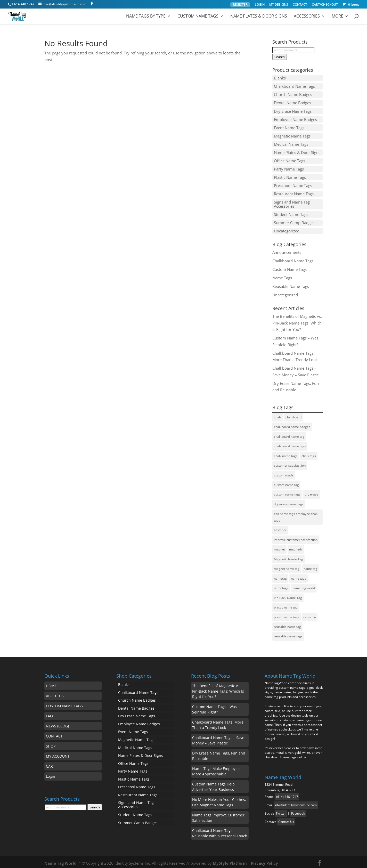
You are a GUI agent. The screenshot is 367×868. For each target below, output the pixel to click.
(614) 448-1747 (287, 794)
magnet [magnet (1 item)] (279, 547)
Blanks (280, 78)
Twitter (281, 811)
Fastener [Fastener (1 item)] (280, 527)
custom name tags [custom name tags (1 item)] (287, 492)
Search (280, 57)
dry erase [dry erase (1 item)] (311, 492)
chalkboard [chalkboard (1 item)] (293, 414)
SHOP (51, 744)
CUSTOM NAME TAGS (64, 703)
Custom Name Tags (198, 17)
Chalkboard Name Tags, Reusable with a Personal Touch (220, 831)
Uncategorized (287, 228)
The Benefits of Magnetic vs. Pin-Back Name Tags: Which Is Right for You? (297, 320)
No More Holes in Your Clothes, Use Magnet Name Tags (219, 800)
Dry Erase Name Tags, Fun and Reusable (219, 753)
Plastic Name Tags (290, 175)
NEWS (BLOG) (57, 723)
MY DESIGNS (279, 5)
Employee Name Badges (295, 119)
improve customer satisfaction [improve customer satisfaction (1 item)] (296, 537)
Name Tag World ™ (63, 861)
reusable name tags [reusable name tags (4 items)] (288, 634)
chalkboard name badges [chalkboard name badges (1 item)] (292, 424)
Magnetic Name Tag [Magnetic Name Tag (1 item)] (288, 557)
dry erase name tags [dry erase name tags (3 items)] (289, 502)
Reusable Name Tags (291, 283)
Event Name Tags (289, 127)
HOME (51, 683)
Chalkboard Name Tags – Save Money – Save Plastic (218, 738)
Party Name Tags (289, 167)
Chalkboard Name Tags (294, 86)
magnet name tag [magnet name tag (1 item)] (287, 566)
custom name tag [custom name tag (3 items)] (286, 482)
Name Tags (282, 275)
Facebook (298, 811)
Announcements (287, 249)
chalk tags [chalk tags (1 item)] (309, 453)
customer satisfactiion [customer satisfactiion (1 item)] (290, 463)
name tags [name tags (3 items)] (299, 576)
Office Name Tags (289, 159)
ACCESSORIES (307, 17)
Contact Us (286, 819)
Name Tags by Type (146, 17)
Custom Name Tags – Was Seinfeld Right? (214, 707)
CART (50, 764)
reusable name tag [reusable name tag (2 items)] (287, 624)
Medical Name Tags (291, 143)
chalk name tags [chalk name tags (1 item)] (286, 453)
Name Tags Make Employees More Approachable (217, 769)
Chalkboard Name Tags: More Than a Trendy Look (218, 722)
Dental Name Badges (292, 102)
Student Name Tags (291, 212)
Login (51, 774)
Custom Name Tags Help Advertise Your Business (213, 784)
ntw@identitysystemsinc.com (296, 802)
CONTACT (300, 5)
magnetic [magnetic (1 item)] (296, 547)
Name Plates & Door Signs (259, 17)
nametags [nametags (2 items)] (281, 585)
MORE (337, 17)
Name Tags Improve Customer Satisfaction (218, 815)
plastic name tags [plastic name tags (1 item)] (287, 615)
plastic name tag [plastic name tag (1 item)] (286, 605)
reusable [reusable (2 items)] (310, 615)
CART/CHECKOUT (325, 5)
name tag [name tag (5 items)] (310, 566)
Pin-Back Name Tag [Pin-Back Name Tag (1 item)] (288, 595)
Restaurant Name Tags (294, 192)
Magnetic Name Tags (292, 135)
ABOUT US (55, 693)
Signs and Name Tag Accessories (292, 202)
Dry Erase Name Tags (293, 110)
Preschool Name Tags (293, 184)
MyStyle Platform (230, 861)
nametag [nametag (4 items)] (280, 576)
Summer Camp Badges (294, 220)
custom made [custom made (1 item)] (284, 472)
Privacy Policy (264, 861)
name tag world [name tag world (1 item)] (304, 585)
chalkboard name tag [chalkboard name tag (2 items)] (289, 434)
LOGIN (260, 5)
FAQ (49, 713)
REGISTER (240, 5)
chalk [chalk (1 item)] (278, 414)
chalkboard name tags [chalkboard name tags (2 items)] (290, 444)
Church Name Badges (293, 94)
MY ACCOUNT (58, 754)
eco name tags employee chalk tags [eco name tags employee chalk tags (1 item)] (296, 514)
